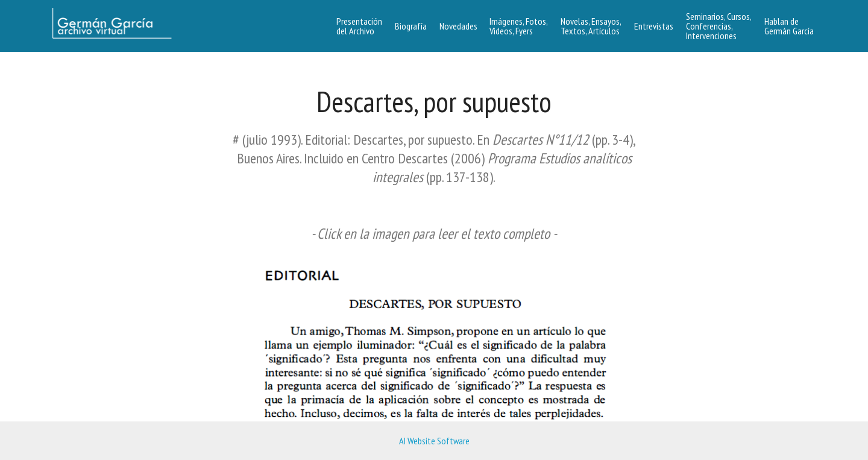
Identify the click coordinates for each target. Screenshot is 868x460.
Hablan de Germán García (789, 26)
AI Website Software (434, 441)
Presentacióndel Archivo (359, 26)
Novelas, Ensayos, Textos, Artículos (591, 26)
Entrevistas (654, 26)
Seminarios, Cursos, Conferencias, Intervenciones (719, 26)
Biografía (411, 26)
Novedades (458, 26)
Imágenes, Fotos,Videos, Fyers (519, 26)
